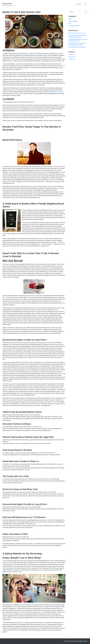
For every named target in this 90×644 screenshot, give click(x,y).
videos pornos (60, 92)
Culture (70, 19)
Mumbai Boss (7, 4)
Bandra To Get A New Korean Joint (22, 12)
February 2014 (72, 57)
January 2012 (72, 59)
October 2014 (72, 55)
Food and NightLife (73, 21)
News (70, 23)
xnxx (27, 83)
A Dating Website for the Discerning (22, 554)
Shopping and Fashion (74, 26)
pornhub (62, 66)
